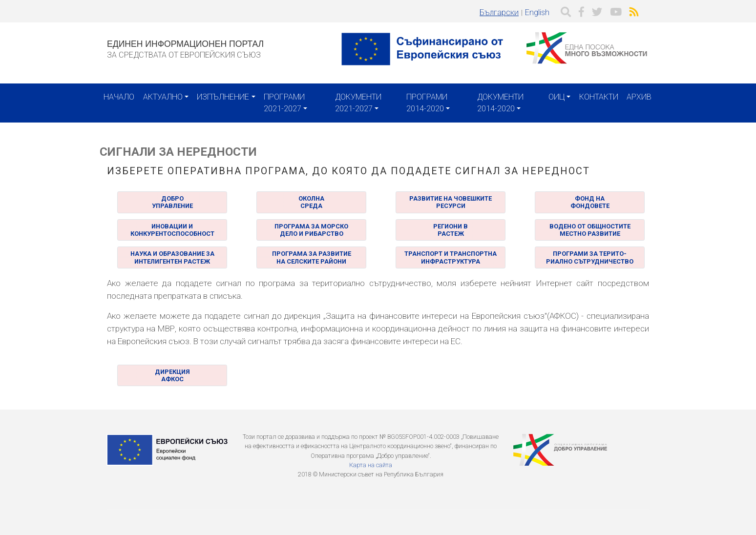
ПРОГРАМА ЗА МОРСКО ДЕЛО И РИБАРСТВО (311, 230)
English (537, 12)
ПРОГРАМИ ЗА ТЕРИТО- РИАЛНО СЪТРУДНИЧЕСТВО (590, 257)
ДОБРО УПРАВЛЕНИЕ (172, 202)
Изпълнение (223, 97)
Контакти (599, 97)
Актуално (163, 97)
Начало (119, 97)
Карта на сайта (371, 465)
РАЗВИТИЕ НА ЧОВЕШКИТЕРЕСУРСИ (451, 202)
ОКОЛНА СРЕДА (311, 202)
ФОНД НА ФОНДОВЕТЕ (590, 202)
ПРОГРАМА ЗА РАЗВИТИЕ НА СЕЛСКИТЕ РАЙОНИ (312, 257)
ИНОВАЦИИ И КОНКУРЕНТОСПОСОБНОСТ (172, 230)
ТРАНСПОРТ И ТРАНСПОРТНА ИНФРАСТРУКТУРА (451, 257)
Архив (639, 97)
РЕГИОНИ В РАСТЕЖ (451, 230)
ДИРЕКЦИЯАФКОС (172, 375)
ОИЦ (556, 97)
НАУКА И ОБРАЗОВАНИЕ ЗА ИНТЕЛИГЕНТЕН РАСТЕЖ (172, 257)
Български (499, 12)
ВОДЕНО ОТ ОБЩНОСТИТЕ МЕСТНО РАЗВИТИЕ (590, 230)
